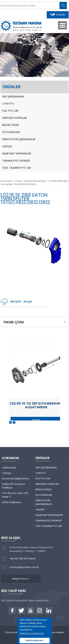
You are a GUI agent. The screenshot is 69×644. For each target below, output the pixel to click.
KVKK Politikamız (12, 502)
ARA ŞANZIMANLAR (13, 96)
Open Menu (62, 25)
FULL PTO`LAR (10, 111)
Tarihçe (7, 473)
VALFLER (7, 146)
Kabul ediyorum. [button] (34, 640)
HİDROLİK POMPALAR (15, 118)
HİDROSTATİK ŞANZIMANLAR (19, 139)
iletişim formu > (21, 579)
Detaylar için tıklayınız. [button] (32, 633)
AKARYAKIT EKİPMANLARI (17, 154)
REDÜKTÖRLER (11, 125)
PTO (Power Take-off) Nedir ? (15, 495)
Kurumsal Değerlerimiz (16, 479)
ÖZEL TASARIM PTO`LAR (16, 168)
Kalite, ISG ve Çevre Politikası (14, 486)
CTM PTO (8, 104)
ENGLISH (58, 15)
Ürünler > (19, 181)
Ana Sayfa (6, 181)
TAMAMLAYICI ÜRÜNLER (16, 161)
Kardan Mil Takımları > (36, 181)
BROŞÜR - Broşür (16, 302)
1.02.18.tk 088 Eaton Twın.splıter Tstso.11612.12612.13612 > (34, 183)
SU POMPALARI (11, 132)
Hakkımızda (9, 468)
